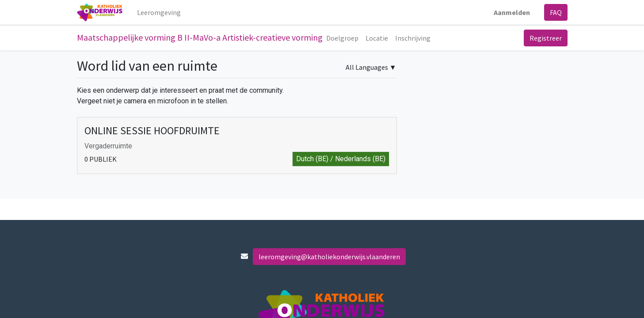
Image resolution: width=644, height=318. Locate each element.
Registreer (546, 38)
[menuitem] (159, 12)
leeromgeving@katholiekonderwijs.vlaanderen (329, 257)
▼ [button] (371, 67)
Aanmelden (512, 12)
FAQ (556, 12)
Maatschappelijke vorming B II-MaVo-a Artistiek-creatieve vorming (200, 37)
